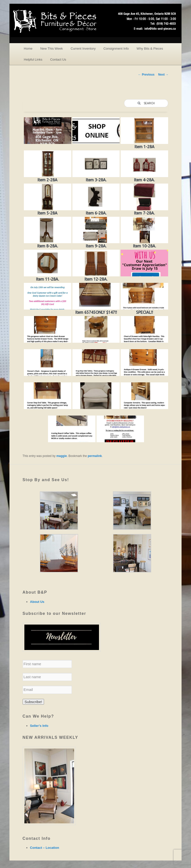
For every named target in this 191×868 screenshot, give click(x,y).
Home (28, 49)
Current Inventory (83, 49)
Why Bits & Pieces (150, 49)
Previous (146, 75)
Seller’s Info (39, 726)
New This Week (52, 49)
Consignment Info (116, 49)
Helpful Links (33, 59)
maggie (62, 456)
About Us (37, 602)
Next (163, 75)
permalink (95, 456)
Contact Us (58, 59)
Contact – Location (45, 848)
